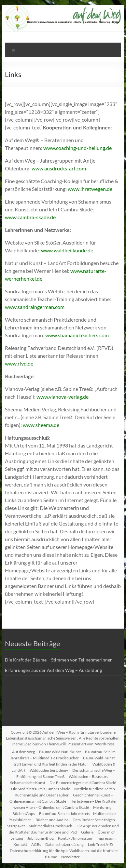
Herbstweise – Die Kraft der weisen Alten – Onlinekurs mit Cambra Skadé (65, 804)
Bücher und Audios (52, 820)
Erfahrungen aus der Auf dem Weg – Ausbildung (53, 670)
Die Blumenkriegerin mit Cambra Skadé (83, 783)
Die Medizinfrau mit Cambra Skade (41, 789)
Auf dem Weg (23, 752)
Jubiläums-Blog (41, 838)
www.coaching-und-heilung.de (77, 148)
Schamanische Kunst (28, 783)
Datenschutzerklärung (64, 844)
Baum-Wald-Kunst (99, 758)
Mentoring (102, 807)
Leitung (17, 838)
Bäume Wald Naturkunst (60, 752)
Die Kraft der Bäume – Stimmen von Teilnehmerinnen (59, 660)
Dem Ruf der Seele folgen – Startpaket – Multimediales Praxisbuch (63, 823)
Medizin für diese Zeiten (95, 789)
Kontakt (20, 844)
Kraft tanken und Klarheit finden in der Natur (50, 764)
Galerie (87, 832)
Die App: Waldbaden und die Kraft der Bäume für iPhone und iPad (64, 829)
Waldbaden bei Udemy (49, 770)
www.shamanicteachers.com (77, 335)
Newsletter (70, 857)
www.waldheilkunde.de (67, 250)
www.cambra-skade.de (30, 217)
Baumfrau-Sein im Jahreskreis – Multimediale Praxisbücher (63, 755)
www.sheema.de (41, 425)
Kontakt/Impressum (75, 838)
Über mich (107, 832)
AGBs (36, 844)
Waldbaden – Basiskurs (88, 776)
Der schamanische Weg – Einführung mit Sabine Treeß (66, 773)
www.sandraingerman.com (35, 307)
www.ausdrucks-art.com (59, 168)
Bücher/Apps (24, 814)
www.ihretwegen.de (90, 189)
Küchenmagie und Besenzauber (42, 795)
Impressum (106, 838)
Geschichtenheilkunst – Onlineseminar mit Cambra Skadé (61, 798)
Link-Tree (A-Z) (100, 844)
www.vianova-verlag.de (63, 397)
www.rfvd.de (19, 363)
